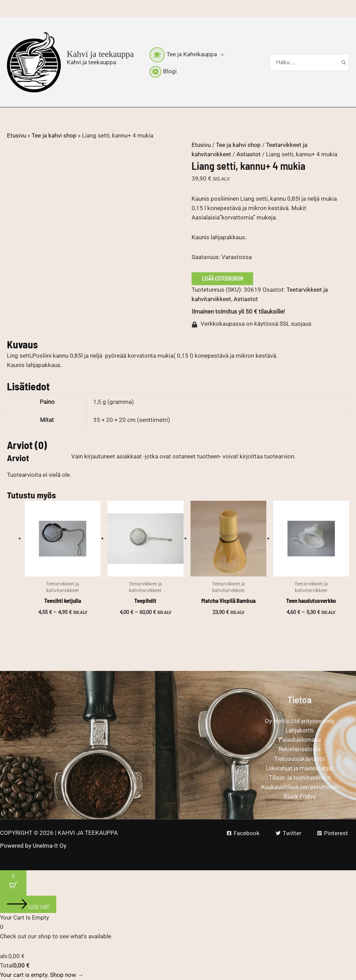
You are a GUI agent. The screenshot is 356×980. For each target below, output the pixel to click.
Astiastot (249, 154)
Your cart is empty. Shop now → (42, 975)
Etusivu (17, 135)
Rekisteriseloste (300, 749)
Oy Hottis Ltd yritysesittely (300, 721)
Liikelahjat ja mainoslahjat (300, 768)
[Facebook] (243, 833)
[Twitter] (289, 833)
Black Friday (300, 796)
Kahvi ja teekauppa (100, 54)
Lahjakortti (300, 730)
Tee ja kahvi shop (54, 135)
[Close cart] (28, 904)
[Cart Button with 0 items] (13, 883)
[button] (220, 54)
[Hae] (344, 63)
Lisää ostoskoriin (222, 279)
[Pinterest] (333, 833)
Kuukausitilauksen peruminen (300, 787)
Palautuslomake (300, 740)
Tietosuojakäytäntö (300, 759)
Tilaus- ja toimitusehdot (300, 778)
